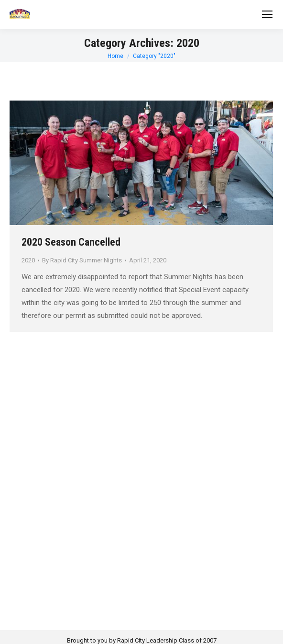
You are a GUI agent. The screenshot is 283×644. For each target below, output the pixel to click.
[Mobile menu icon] (267, 14)
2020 (28, 260)
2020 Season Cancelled (71, 242)
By (82, 260)
